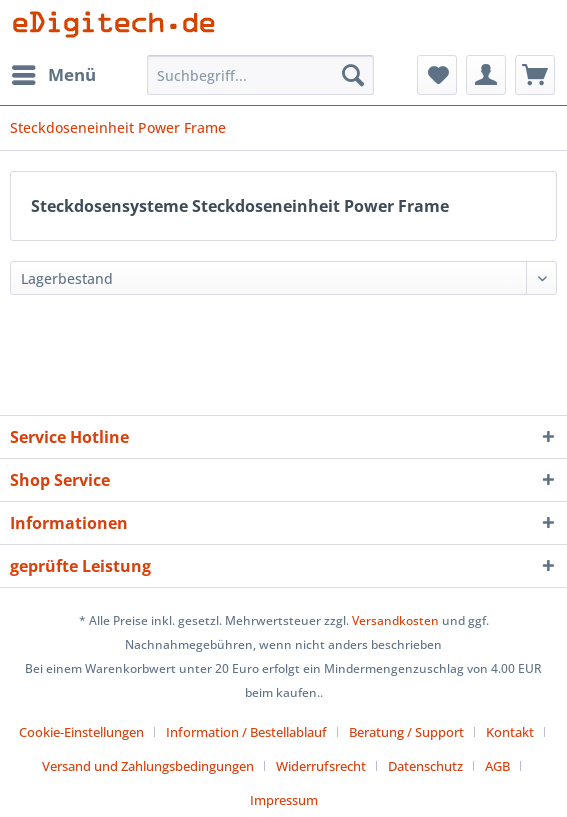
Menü (54, 72)
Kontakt (510, 732)
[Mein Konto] (486, 75)
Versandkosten (395, 620)
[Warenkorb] (535, 75)
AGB (497, 766)
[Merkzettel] (437, 75)
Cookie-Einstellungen (81, 732)
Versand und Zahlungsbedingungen (148, 766)
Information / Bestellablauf (246, 732)
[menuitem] (53, 75)
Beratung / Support (406, 732)
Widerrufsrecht (321, 766)
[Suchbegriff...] (260, 75)
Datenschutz (425, 766)
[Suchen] (353, 75)
